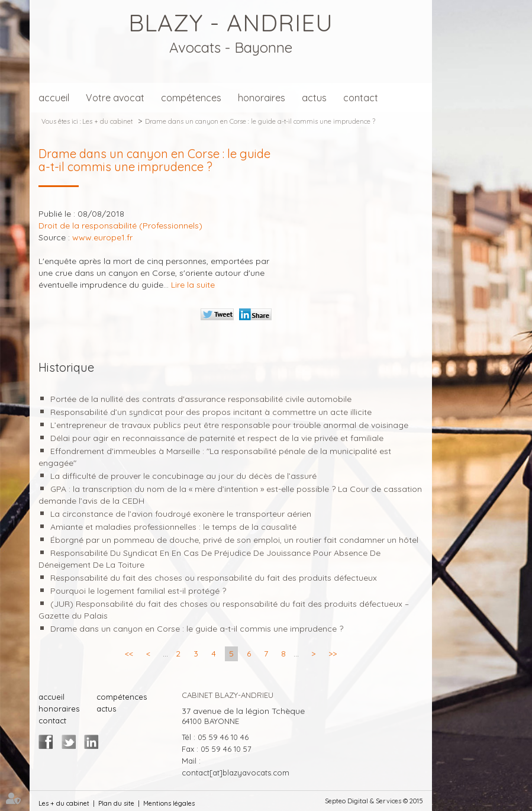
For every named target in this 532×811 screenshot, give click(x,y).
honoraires (262, 98)
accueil (54, 98)
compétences (191, 98)
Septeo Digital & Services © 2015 (374, 801)
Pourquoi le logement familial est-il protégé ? (138, 591)
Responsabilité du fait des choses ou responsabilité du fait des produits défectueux (214, 578)
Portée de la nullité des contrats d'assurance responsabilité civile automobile (201, 399)
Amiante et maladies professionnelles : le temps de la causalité (173, 527)
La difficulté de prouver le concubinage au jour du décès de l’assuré (183, 476)
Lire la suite (193, 285)
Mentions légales (169, 803)
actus (314, 98)
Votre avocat (115, 98)
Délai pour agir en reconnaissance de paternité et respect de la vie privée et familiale (217, 438)
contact (361, 98)
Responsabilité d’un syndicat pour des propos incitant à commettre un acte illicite (211, 412)
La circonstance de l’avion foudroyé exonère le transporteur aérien (181, 514)
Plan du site (116, 803)
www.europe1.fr (102, 237)
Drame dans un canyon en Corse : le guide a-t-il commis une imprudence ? (260, 121)
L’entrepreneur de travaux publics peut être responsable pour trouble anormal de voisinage (229, 425)
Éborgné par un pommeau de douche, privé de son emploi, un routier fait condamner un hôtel (234, 540)
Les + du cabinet (107, 121)
